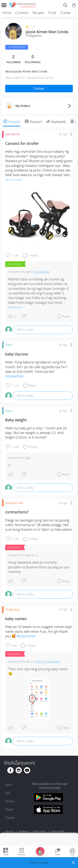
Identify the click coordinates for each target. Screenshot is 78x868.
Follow (39, 89)
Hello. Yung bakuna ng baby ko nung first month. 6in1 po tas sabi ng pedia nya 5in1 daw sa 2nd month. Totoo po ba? (37, 369)
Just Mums (13, 134)
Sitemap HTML (58, 831)
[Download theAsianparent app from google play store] (49, 798)
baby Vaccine (17, 354)
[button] (39, 863)
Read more (13, 180)
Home (7, 13)
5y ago (63, 503)
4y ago (63, 134)
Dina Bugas (43, 272)
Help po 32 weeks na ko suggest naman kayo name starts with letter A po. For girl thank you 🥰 (39, 631)
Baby (9, 345)
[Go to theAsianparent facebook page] (10, 770)
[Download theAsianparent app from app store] (49, 810)
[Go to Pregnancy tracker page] (40, 851)
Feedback (24, 831)
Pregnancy (13, 609)
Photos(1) (36, 122)
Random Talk (14, 503)
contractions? (17, 512)
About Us (10, 831)
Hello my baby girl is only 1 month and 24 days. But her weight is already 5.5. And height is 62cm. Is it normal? (36, 433)
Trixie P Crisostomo (48, 661)
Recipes (38, 13)
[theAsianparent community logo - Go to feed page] (22, 6)
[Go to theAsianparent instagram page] (19, 770)
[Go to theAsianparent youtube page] (27, 770)
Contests (22, 13)
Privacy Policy (39, 831)
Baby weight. (16, 420)
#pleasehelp (14, 376)
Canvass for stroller (22, 143)
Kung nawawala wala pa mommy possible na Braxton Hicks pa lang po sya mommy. (39, 567)
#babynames (26, 636)
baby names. (16, 619)
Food (52, 13)
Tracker (66, 13)
